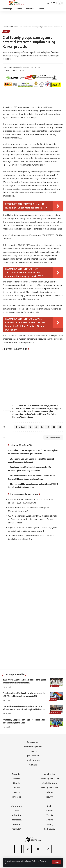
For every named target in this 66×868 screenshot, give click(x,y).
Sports (55, 726)
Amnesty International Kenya (36, 406)
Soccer (54, 686)
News (6, 31)
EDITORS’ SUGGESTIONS (16, 349)
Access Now (18, 406)
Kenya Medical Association (38, 408)
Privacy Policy (31, 861)
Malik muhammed (15, 67)
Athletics (56, 713)
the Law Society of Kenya (35, 414)
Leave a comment (53, 437)
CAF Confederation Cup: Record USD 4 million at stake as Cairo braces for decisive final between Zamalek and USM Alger (33, 519)
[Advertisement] (33, 17)
